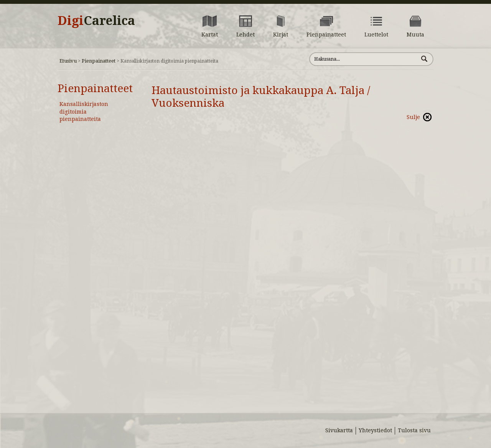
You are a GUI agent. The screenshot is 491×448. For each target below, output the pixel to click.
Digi (96, 21)
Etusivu (68, 61)
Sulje (413, 117)
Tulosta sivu (414, 430)
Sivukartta (339, 430)
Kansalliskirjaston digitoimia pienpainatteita (84, 112)
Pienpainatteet (99, 61)
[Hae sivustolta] (364, 59)
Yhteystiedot (375, 430)
